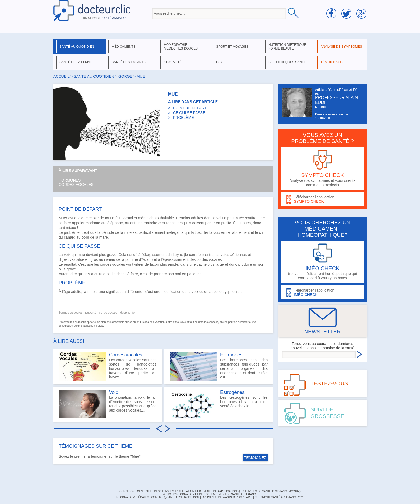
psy (219, 62)
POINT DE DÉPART (190, 108)
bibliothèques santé (287, 62)
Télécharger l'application (322, 199)
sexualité (173, 62)
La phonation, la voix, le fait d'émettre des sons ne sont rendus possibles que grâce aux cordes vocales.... (108, 404)
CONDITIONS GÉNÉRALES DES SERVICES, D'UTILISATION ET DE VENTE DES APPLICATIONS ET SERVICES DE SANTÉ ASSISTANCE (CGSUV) (210, 491)
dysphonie (231, 292)
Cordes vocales (76, 185)
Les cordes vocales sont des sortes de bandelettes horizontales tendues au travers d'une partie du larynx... (108, 366)
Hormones (70, 180)
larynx (178, 255)
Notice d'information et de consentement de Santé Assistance (210, 494)
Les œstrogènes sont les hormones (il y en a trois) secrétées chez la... (219, 404)
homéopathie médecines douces (181, 47)
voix (220, 218)
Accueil (61, 76)
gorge (125, 76)
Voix (114, 392)
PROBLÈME (183, 118)
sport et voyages (232, 47)
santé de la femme (76, 62)
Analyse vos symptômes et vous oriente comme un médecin (322, 168)
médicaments (124, 47)
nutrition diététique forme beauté (287, 47)
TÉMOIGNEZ (255, 458)
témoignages (333, 62)
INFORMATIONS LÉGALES (132, 497)
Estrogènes (232, 392)
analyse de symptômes (341, 47)
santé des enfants (129, 62)
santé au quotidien (77, 47)
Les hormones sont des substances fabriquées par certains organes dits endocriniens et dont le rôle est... (219, 366)
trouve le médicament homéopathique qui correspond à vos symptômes (322, 262)
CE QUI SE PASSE (189, 113)
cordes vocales (112, 264)
